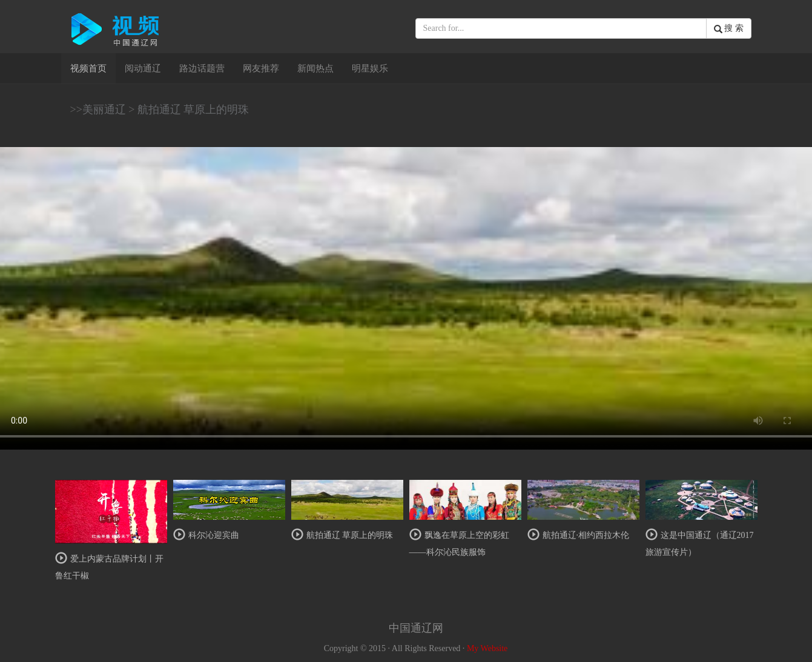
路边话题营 (202, 68)
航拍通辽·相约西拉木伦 (586, 535)
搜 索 (729, 28)
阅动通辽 (143, 68)
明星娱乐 (370, 68)
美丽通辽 (104, 110)
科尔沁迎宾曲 (214, 535)
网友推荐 (261, 68)
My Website (487, 648)
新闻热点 (315, 68)
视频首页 (93, 67)
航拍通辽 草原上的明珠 (193, 110)
